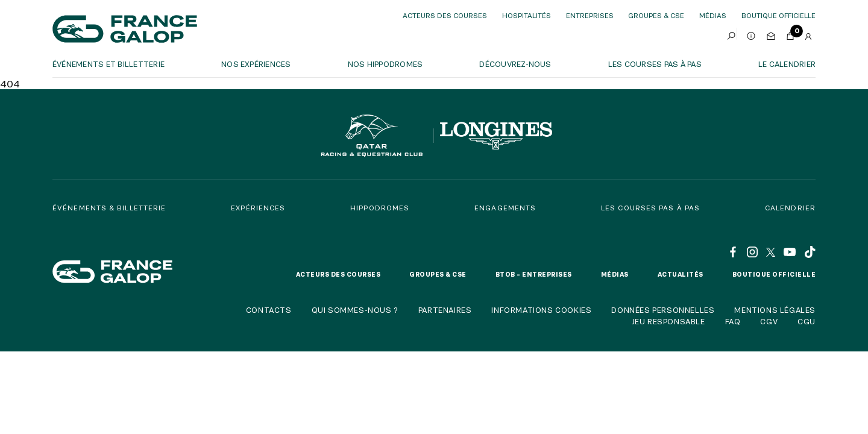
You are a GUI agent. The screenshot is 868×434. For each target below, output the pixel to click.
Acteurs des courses (445, 15)
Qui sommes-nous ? (355, 310)
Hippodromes (380, 208)
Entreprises (590, 15)
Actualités (681, 274)
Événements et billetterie (108, 64)
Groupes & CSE (656, 15)
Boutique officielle (774, 274)
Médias (713, 15)
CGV (769, 321)
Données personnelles (663, 310)
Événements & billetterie (109, 208)
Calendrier (790, 208)
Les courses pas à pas (655, 64)
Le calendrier (787, 64)
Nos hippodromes (385, 64)
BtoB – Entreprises (534, 274)
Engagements (505, 208)
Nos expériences (256, 64)
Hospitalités (527, 15)
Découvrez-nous (515, 64)
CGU (807, 321)
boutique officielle (778, 15)
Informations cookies (541, 310)
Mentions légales (775, 310)
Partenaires (445, 310)
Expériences (258, 208)
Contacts (269, 310)
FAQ (733, 321)
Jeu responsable (668, 321)
